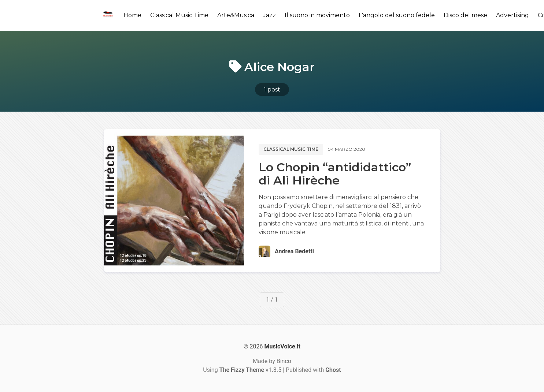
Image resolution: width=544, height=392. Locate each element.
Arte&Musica (236, 15)
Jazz (269, 15)
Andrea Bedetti (294, 251)
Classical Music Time (179, 15)
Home (132, 15)
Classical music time (291, 149)
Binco (284, 361)
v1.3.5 (251, 370)
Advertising (512, 15)
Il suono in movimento (317, 15)
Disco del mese (465, 15)
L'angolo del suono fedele (397, 15)
